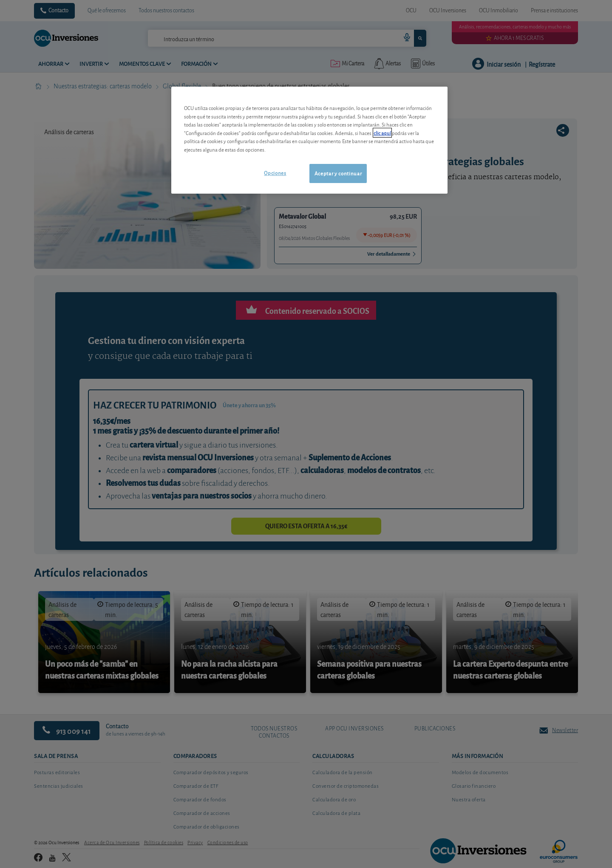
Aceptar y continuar (338, 173)
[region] (309, 140)
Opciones (275, 173)
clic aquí (382, 133)
